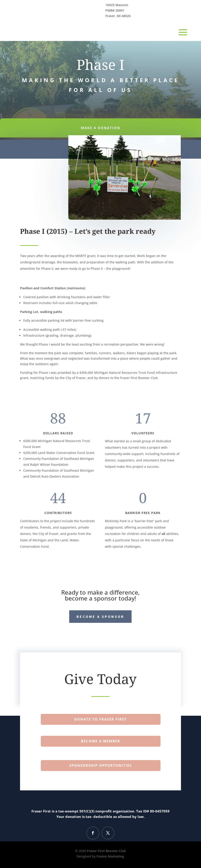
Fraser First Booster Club (106, 851)
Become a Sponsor (100, 616)
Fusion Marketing (110, 856)
